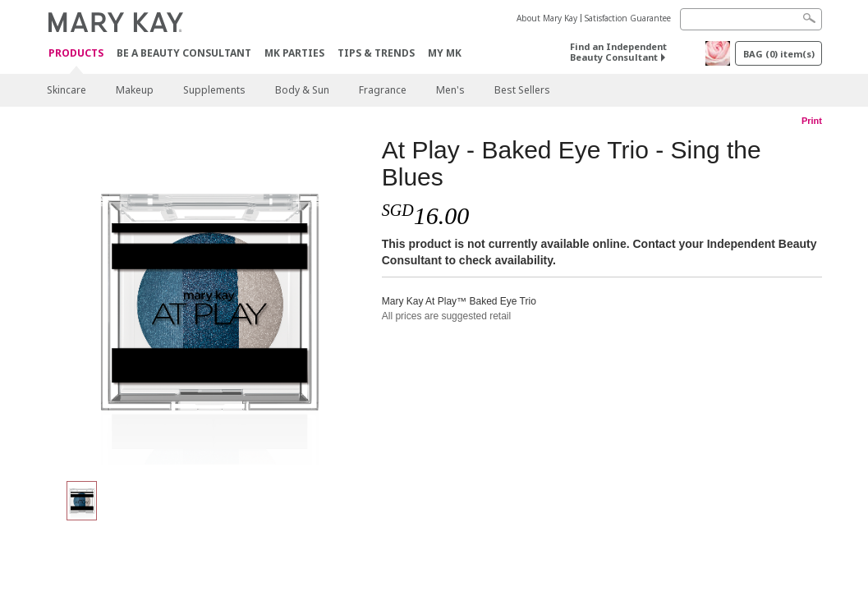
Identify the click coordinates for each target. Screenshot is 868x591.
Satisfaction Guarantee (628, 18)
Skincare (67, 90)
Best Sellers (522, 90)
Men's (450, 90)
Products (76, 54)
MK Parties (294, 53)
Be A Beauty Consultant (184, 53)
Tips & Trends (376, 53)
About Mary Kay (547, 18)
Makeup (135, 90)
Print (812, 121)
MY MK (445, 53)
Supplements (214, 90)
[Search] (751, 19)
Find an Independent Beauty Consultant (618, 52)
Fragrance (383, 90)
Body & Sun (302, 90)
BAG (779, 54)
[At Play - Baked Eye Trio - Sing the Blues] (208, 300)
